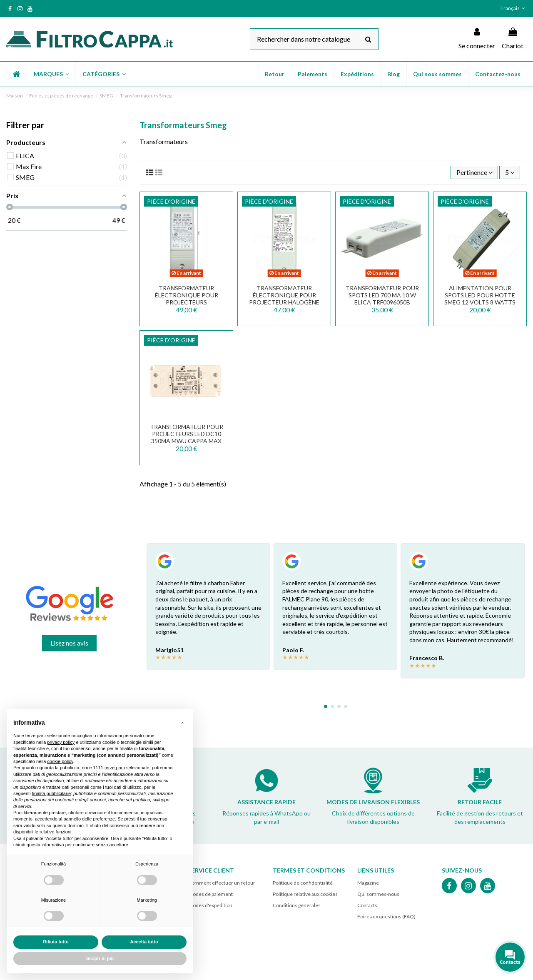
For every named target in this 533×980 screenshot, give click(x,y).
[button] (51, 74)
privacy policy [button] (61, 742)
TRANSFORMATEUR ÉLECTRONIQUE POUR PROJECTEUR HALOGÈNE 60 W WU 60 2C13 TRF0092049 (284, 302)
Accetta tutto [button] (144, 942)
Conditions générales (297, 905)
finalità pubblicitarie (52, 793)
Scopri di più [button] (100, 958)
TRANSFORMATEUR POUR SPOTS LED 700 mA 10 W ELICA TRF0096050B (382, 295)
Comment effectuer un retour (222, 883)
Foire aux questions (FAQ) (386, 916)
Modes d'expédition (210, 905)
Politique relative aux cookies (305, 894)
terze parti (115, 768)
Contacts (367, 905)
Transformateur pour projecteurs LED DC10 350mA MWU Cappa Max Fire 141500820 (187, 437)
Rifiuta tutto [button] (56, 942)
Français (514, 8)
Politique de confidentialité (303, 883)
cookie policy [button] (60, 761)
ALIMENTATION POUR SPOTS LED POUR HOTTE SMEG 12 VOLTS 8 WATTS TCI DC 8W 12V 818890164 (480, 298)
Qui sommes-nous (378, 894)
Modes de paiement (210, 894)
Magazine (368, 883)
